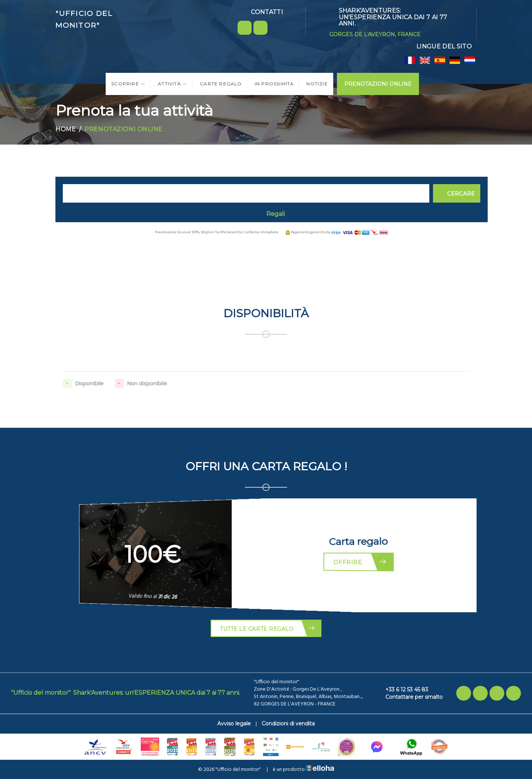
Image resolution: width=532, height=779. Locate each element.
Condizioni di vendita (288, 724)
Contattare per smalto (410, 697)
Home (66, 129)
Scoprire (128, 84)
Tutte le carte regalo (268, 628)
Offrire (362, 562)
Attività (173, 84)
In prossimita (274, 84)
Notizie (317, 84)
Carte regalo (221, 84)
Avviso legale (234, 724)
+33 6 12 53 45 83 (403, 690)
